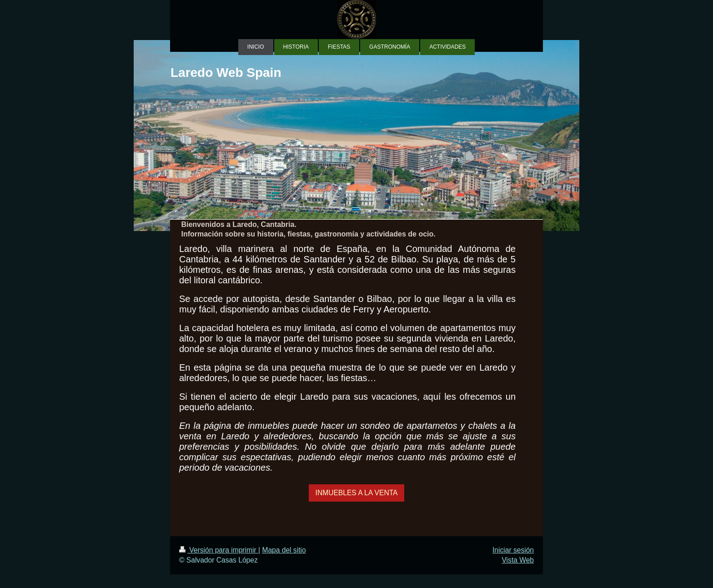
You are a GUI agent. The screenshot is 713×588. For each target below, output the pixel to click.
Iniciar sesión (513, 550)
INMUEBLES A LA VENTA (357, 493)
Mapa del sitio (284, 550)
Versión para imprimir (219, 550)
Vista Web (518, 560)
